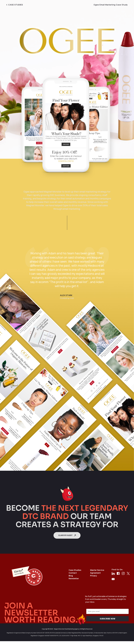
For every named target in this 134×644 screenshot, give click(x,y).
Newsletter (74, 578)
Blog (71, 576)
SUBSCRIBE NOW (107, 619)
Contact (73, 573)
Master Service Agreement (97, 571)
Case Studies (75, 570)
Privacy (94, 576)
